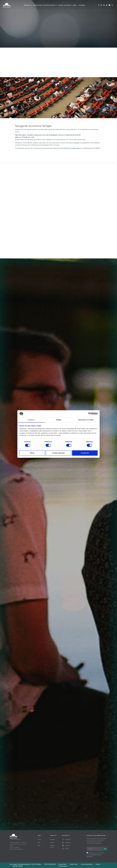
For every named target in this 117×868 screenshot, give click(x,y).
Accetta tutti (85, 453)
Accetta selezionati (58, 453)
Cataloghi (52, 839)
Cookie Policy (74, 864)
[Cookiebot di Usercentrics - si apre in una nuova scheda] (90, 414)
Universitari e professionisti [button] (44, 7)
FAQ (39, 846)
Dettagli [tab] (58, 420)
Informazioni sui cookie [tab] (86, 420)
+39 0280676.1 (16, 847)
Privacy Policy (62, 864)
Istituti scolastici (65, 7)
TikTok (65, 849)
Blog (39, 843)
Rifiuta (32, 453)
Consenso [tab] (31, 420)
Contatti (82, 7)
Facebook (66, 839)
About (39, 839)
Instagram (66, 843)
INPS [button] (75, 7)
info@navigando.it (18, 849)
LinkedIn (66, 846)
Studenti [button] (27, 7)
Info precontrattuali (87, 864)
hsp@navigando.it (76, 148)
